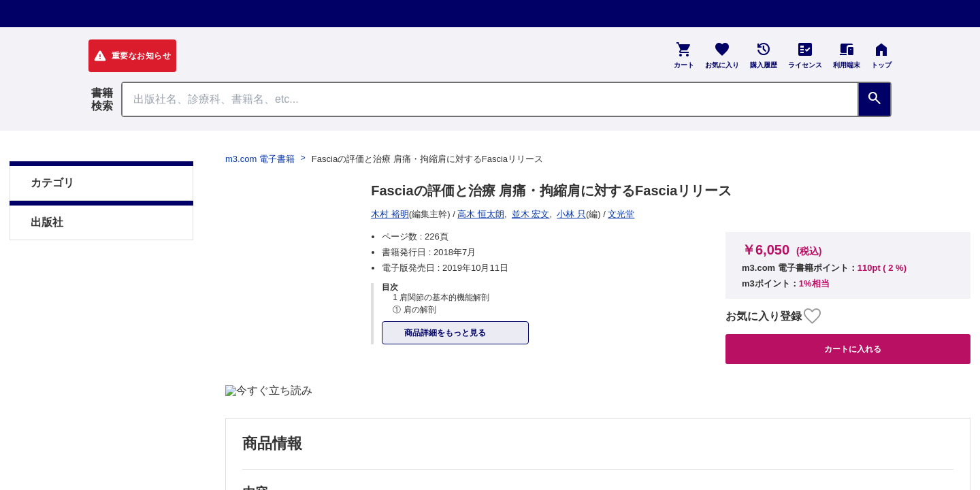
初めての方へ (440, 292)
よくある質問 (361, 292)
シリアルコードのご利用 (602, 292)
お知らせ (509, 292)
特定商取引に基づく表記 (258, 292)
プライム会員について (136, 292)
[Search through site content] (490, 99)
